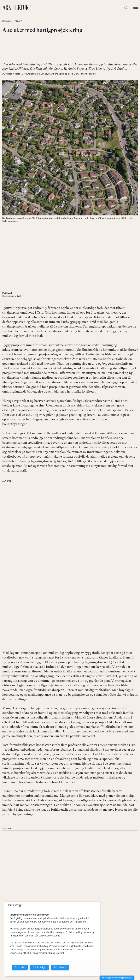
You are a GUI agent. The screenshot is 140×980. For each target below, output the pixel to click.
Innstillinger (60, 967)
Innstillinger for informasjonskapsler (117, 978)
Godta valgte (39, 967)
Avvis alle (20, 967)
